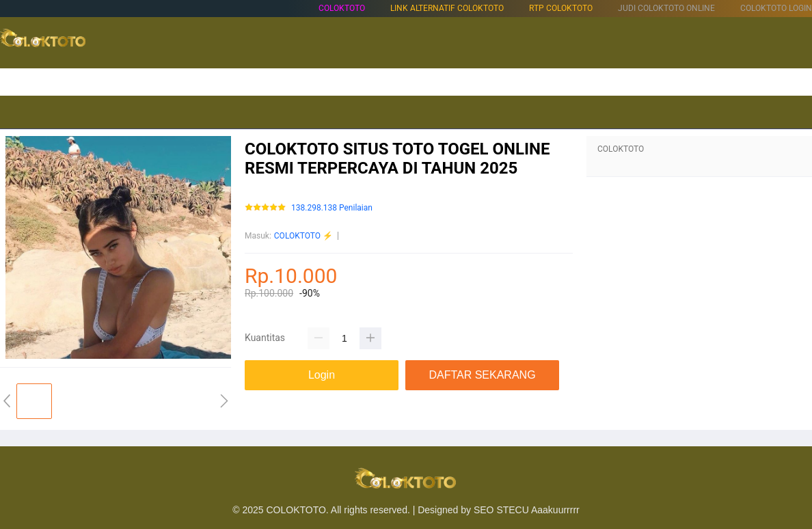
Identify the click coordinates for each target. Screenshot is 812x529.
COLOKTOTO (342, 8)
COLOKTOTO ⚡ (303, 236)
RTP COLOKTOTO (561, 8)
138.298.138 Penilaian (332, 208)
